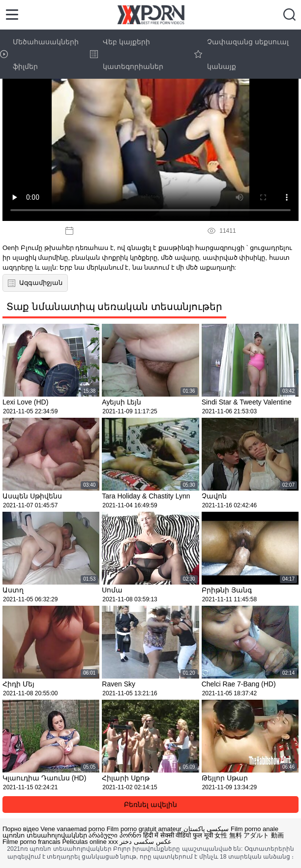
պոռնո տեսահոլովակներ (45, 835)
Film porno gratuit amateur (144, 829)
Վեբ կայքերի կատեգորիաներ (127, 54)
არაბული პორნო (115, 835)
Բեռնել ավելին (150, 805)
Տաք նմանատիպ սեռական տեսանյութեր (114, 307)
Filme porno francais (31, 842)
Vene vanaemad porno (73, 829)
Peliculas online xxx (90, 842)
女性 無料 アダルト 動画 (249, 835)
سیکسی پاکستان (206, 829)
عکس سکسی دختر (145, 842)
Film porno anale (255, 829)
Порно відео (21, 829)
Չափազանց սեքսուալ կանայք (241, 54)
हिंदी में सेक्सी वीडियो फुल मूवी (178, 835)
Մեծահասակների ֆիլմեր (39, 54)
